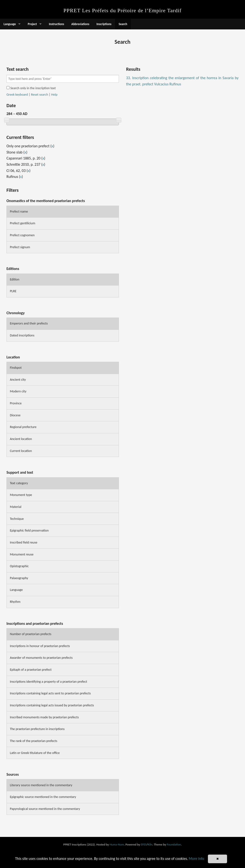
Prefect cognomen (22, 235)
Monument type (21, 495)
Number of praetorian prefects (31, 634)
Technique (17, 519)
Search (123, 24)
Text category (19, 483)
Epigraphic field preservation (29, 530)
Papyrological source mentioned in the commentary (45, 809)
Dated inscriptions (22, 335)
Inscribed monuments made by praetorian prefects (44, 717)
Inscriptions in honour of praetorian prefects (40, 646)
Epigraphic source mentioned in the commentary (43, 797)
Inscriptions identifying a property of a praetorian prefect (48, 682)
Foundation (174, 844)
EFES (144, 844)
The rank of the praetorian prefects (33, 741)
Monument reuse (22, 554)
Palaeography (19, 578)
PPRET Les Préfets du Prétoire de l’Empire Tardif (122, 10)
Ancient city (18, 380)
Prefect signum (20, 247)
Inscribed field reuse (24, 542)
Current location (21, 451)
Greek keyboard (17, 95)
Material (16, 507)
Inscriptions (104, 24)
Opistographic (19, 566)
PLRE (13, 291)
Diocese (15, 415)
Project (32, 24)
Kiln (150, 844)
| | (32, 95)
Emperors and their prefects (29, 323)
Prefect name (19, 212)
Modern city (18, 391)
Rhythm (15, 602)
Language (10, 24)
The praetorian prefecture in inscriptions (37, 729)
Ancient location (21, 439)
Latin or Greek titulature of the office (35, 753)
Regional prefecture (23, 427)
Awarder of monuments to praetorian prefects (41, 658)
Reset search (39, 95)
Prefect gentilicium (22, 223)
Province (16, 403)
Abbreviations (80, 24)
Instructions (56, 24)
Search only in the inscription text (31, 88)
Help (54, 95)
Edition (15, 279)
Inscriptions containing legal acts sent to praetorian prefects (50, 693)
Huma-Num (117, 844)
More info (196, 859)
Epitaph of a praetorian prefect (31, 670)
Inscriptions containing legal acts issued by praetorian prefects (52, 705)
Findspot (16, 368)
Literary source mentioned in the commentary (41, 785)
